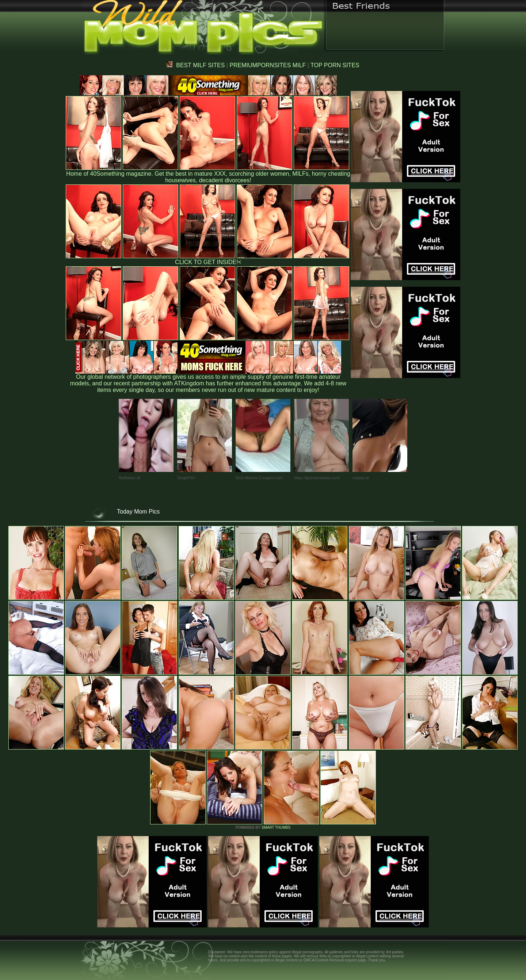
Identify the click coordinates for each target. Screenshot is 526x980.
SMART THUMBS (276, 828)
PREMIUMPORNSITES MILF (268, 65)
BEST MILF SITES (196, 65)
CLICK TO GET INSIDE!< (208, 262)
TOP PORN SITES (335, 65)
